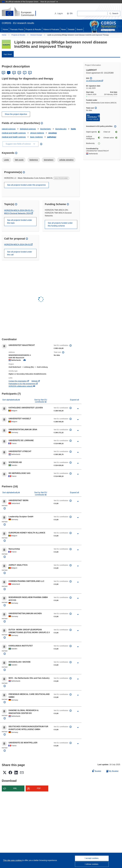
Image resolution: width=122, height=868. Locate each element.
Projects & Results (33, 30)
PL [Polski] (30, 73)
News (64, 30)
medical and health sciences (14, 133)
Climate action (110, 138)
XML (15, 788)
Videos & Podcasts (51, 30)
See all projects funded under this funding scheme (60, 224)
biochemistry (46, 129)
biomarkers (49, 160)
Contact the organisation (19, 381)
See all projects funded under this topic (20, 222)
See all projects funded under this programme (26, 185)
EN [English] (9, 73)
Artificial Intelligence (93, 138)
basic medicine (36, 137)
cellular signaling (66, 160)
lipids (73, 129)
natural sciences (9, 129)
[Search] (114, 14)
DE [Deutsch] (4, 73)
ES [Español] (14, 73)
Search (80, 30)
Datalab (71, 30)
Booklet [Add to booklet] (97, 771)
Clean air (110, 132)
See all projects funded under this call (20, 253)
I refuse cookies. (92, 864)
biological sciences (28, 129)
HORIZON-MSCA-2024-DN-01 (17, 245)
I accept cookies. (92, 858)
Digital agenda (93, 132)
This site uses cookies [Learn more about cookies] (13, 860)
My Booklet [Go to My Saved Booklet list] (112, 771)
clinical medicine (37, 133)
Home (5, 30)
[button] (70, 14)
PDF (39, 788)
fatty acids (19, 160)
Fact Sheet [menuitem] (8, 54)
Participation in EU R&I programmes (23, 384)
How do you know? (49, 2)
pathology (52, 137)
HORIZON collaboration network (22, 386)
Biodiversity (93, 143)
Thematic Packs (17, 30)
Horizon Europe (36, 35)
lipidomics (34, 160)
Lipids (6, 160)
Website (36, 381)
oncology (53, 133)
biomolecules (61, 129)
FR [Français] (19, 73)
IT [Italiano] (25, 73)
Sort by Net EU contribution (41, 401)
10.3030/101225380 (94, 81)
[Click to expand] (78, 409)
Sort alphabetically (10, 400)
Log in (59, 13)
